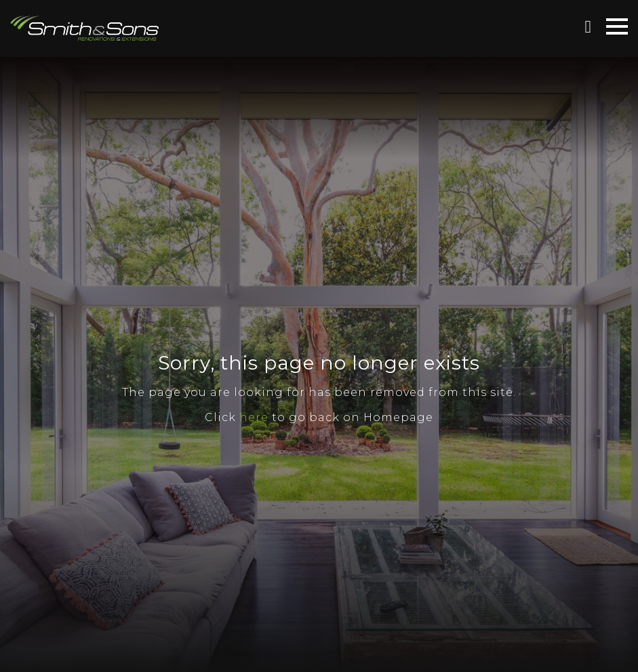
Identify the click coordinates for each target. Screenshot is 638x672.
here (254, 417)
